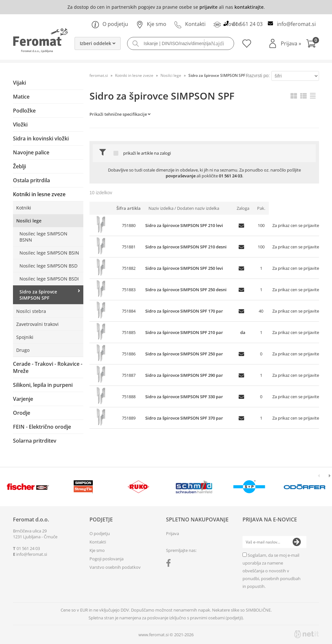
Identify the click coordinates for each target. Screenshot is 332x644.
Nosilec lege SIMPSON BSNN (43, 237)
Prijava (291, 43)
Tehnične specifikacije (126, 114)
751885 (129, 332)
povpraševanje (181, 176)
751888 (129, 397)
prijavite (208, 7)
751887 (129, 375)
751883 (129, 290)
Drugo (23, 350)
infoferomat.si (296, 24)
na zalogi (162, 153)
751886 (129, 354)
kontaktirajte (249, 7)
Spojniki (25, 337)
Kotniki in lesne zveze (39, 194)
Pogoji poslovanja (107, 559)
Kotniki (24, 208)
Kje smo (151, 24)
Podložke (24, 111)
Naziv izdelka (161, 208)
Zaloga (243, 208)
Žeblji (19, 166)
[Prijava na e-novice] (297, 542)
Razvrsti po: (258, 76)
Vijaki (19, 83)
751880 (129, 225)
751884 (129, 311)
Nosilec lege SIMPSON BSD (48, 266)
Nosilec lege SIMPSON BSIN (49, 253)
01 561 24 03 (248, 24)
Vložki (20, 125)
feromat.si (99, 75)
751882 (129, 268)
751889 (129, 418)
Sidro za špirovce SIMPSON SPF (38, 295)
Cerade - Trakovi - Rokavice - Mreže (48, 367)
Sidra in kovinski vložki (41, 138)
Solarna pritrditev (35, 441)
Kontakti (190, 24)
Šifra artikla (129, 208)
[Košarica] (313, 44)
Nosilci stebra (31, 311)
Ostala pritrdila (31, 180)
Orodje (22, 413)
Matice (21, 97)
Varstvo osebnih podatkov (115, 567)
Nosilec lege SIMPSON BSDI (49, 279)
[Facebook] (170, 564)
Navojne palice (31, 152)
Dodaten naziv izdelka (198, 208)
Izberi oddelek (98, 43)
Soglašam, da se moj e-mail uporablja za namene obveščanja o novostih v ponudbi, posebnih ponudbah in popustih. (272, 571)
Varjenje (23, 399)
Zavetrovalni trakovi (37, 324)
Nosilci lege (29, 221)
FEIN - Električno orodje (42, 427)
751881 (129, 247)
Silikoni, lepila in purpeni (43, 385)
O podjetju (110, 24)
